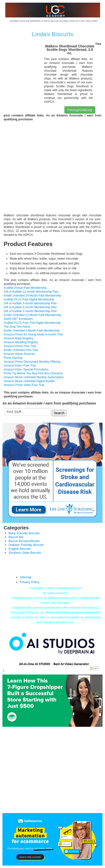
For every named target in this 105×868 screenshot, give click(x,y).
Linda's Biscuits (52, 34)
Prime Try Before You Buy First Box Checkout (33, 373)
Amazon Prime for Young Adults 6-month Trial (33, 334)
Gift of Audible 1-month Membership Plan (30, 311)
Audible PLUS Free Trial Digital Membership (32, 323)
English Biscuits (20, 549)
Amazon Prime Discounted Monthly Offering (32, 362)
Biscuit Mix (16, 537)
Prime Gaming (13, 358)
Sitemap (26, 577)
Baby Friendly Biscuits (24, 533)
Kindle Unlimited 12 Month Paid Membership (32, 315)
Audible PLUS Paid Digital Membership (29, 299)
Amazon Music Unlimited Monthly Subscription (34, 377)
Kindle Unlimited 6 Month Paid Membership (32, 331)
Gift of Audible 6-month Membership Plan (30, 307)
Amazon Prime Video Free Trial (24, 385)
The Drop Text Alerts (17, 327)
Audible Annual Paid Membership (25, 288)
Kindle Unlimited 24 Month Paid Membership (32, 296)
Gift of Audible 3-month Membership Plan (30, 303)
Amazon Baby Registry (18, 338)
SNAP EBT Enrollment (18, 319)
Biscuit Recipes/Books (24, 541)
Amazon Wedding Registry (21, 342)
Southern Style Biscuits (25, 553)
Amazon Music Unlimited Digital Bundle (29, 381)
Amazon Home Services (19, 354)
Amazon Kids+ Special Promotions (26, 369)
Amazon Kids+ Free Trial (20, 366)
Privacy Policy (30, 582)
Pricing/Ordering (80, 110)
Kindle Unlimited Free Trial (21, 350)
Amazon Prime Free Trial (20, 346)
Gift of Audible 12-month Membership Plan (31, 292)
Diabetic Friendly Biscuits (26, 545)
